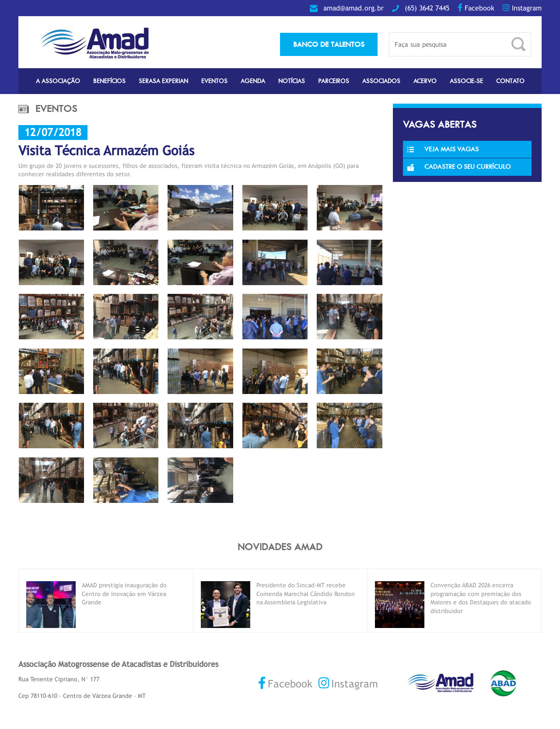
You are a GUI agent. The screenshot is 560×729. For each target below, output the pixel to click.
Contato (510, 81)
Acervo (425, 81)
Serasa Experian (163, 81)
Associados (381, 81)
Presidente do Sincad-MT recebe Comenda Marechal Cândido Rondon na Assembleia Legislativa (306, 594)
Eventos (214, 81)
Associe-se (466, 81)
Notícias (292, 81)
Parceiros (334, 81)
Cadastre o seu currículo (459, 167)
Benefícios (109, 81)
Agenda (253, 81)
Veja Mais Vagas (443, 149)
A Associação (58, 81)
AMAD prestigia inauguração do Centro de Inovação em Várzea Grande (124, 594)
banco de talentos (329, 44)
